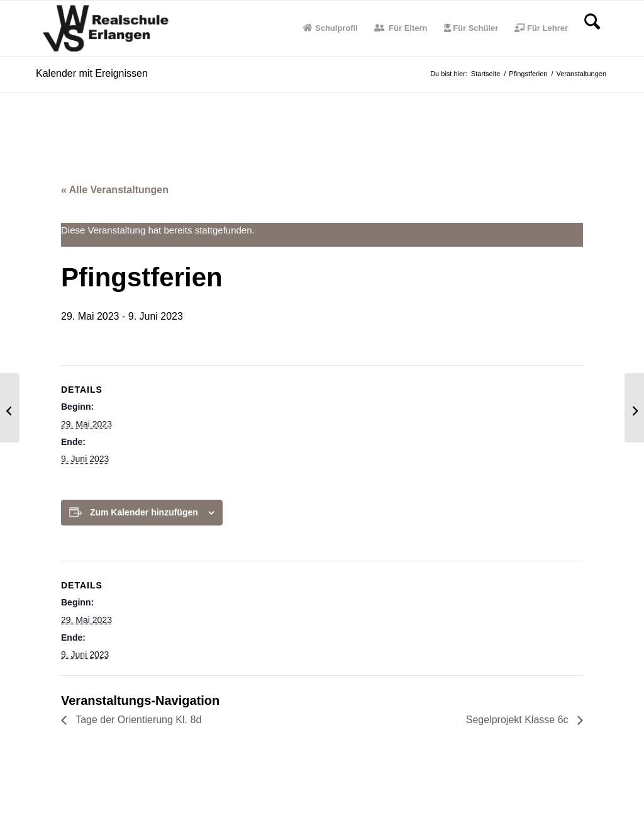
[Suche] (592, 28)
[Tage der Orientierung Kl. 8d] (10, 408)
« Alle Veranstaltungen (115, 190)
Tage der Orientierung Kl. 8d (137, 720)
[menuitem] (330, 28)
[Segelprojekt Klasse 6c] (634, 408)
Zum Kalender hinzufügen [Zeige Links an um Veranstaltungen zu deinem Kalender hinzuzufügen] (144, 512)
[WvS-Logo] (108, 28)
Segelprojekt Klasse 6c (519, 720)
